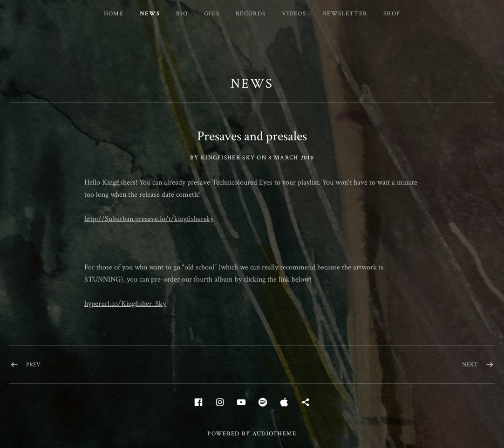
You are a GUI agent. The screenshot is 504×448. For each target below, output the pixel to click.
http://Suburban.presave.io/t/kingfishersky (149, 219)
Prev (33, 365)
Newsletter (345, 14)
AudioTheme (275, 434)
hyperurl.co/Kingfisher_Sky (125, 304)
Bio (182, 14)
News (150, 14)
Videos (294, 14)
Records (251, 14)
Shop (392, 14)
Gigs (212, 14)
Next (470, 365)
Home (114, 14)
